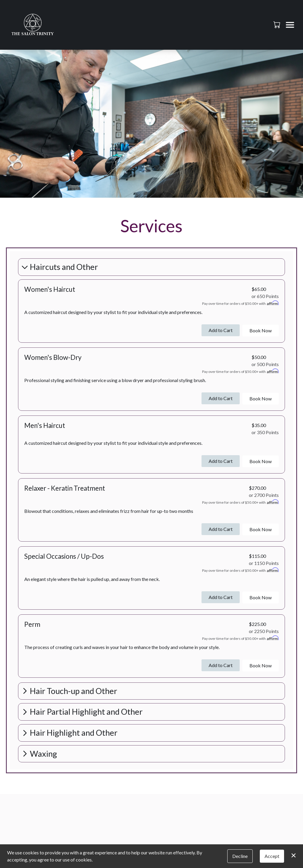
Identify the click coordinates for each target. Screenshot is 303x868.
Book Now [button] (261, 330)
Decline (240, 856)
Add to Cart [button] (221, 330)
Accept (272, 856)
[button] (277, 25)
